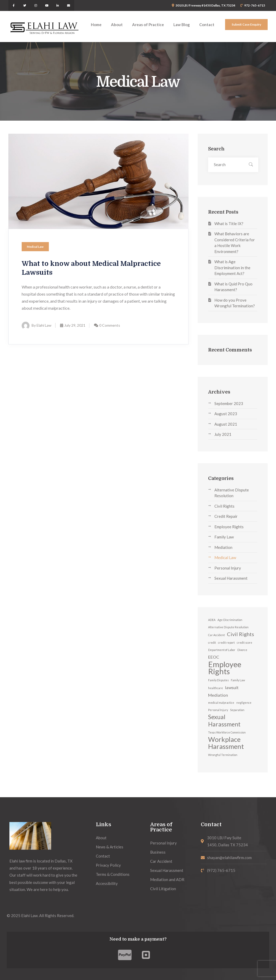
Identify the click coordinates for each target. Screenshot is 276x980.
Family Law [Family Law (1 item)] (238, 680)
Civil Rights (224, 506)
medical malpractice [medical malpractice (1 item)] (221, 703)
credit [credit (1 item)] (212, 642)
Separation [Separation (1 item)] (237, 710)
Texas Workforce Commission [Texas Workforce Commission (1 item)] (227, 732)
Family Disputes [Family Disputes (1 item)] (218, 680)
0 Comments (110, 325)
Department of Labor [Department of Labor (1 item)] (222, 650)
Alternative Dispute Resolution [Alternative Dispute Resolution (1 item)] (228, 627)
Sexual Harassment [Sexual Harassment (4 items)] (224, 720)
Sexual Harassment (231, 578)
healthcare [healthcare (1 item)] (216, 688)
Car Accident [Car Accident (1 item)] (216, 635)
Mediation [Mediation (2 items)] (218, 695)
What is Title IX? (229, 224)
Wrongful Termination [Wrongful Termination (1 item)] (223, 755)
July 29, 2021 (73, 325)
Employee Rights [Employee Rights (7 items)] (225, 668)
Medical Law (35, 247)
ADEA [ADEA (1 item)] (212, 620)
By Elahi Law (37, 325)
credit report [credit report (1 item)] (226, 642)
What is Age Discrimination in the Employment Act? (232, 268)
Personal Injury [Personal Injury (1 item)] (218, 710)
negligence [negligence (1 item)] (244, 703)
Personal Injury (228, 568)
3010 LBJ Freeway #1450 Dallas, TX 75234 (205, 5)
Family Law (224, 537)
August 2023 (226, 414)
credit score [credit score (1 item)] (245, 642)
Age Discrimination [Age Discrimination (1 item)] (230, 620)
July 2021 (223, 434)
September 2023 (229, 403)
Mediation (223, 547)
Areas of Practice (161, 827)
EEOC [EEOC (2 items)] (214, 657)
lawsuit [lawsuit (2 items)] (232, 687)
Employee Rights (229, 527)
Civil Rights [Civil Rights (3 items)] (240, 634)
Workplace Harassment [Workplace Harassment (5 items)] (226, 743)
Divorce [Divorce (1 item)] (242, 650)
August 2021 (226, 424)
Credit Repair (226, 516)
